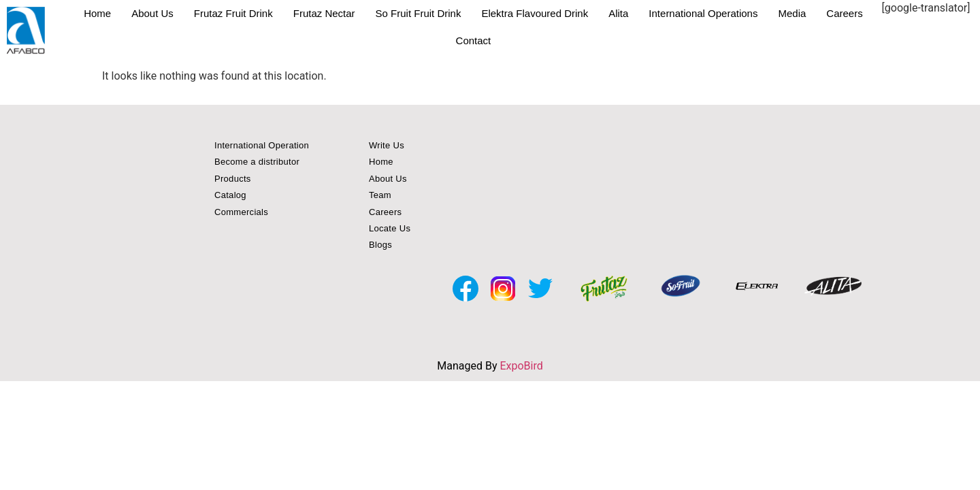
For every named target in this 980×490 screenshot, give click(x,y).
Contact (474, 40)
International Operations (703, 13)
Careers (844, 13)
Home (97, 13)
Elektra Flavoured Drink (535, 13)
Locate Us (390, 228)
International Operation (262, 145)
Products (233, 179)
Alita (618, 13)
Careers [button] (385, 212)
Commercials (241, 212)
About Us (152, 13)
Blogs (380, 245)
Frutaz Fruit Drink (233, 13)
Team (380, 195)
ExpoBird (521, 366)
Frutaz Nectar (324, 13)
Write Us (387, 145)
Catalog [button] (230, 195)
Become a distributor (257, 162)
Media (792, 13)
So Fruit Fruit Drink (419, 13)
